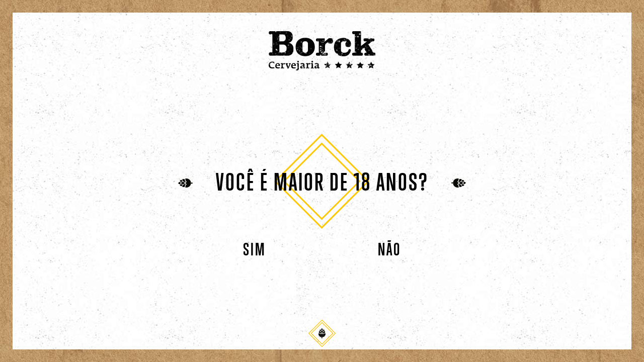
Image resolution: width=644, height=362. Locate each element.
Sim (255, 250)
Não (389, 250)
